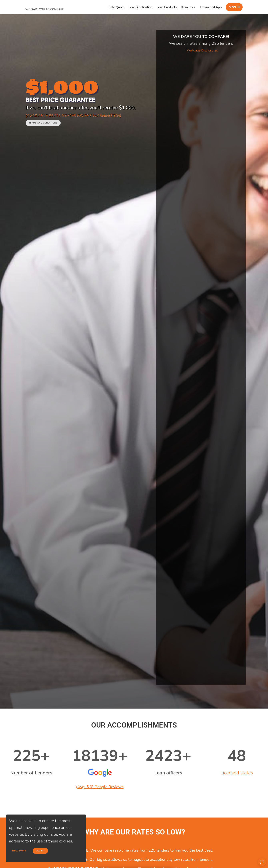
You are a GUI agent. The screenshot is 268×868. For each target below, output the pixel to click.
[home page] (55, 4)
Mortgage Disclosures (202, 50)
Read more (19, 851)
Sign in (234, 7)
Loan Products (167, 7)
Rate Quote (116, 7)
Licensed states (237, 773)
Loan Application (140, 7)
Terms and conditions (43, 123)
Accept (40, 851)
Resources (188, 7)
